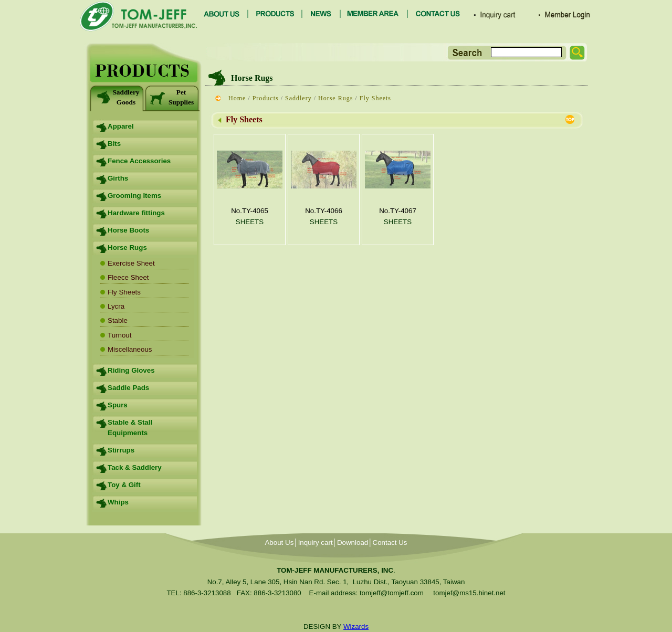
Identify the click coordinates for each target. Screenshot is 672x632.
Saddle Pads (128, 388)
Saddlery (298, 98)
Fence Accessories (139, 161)
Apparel (121, 126)
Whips (118, 502)
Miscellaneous (130, 349)
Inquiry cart (316, 543)
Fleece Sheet (128, 277)
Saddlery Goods (117, 97)
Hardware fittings (136, 213)
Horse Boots (128, 230)
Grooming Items (134, 196)
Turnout (119, 335)
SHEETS (250, 222)
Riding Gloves (131, 370)
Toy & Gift (124, 485)
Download (353, 543)
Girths (118, 178)
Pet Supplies (172, 97)
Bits (114, 144)
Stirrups (121, 450)
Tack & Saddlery (135, 467)
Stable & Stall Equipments (130, 428)
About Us (279, 543)
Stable (118, 320)
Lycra (116, 306)
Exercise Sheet (131, 263)
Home (237, 98)
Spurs (118, 405)
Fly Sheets (124, 292)
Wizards (356, 626)
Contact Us (390, 543)
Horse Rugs (127, 247)
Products (266, 98)
